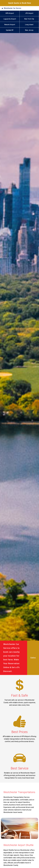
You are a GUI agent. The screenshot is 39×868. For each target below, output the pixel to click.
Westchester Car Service (13, 8)
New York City (29, 19)
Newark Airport (10, 25)
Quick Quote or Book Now (20, 3)
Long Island (29, 25)
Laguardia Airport (10, 19)
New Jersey (29, 30)
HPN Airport (10, 13)
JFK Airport (29, 13)
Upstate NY (10, 30)
